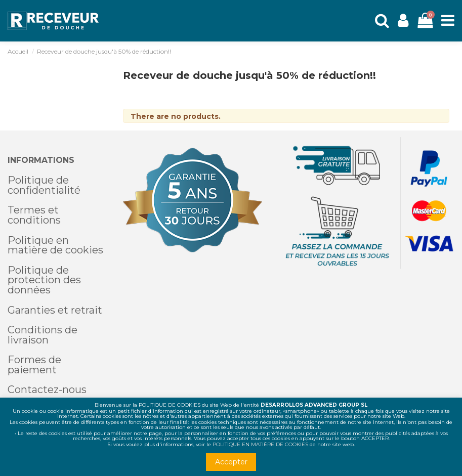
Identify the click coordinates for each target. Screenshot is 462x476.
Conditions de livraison (43, 335)
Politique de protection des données (44, 280)
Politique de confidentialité (44, 185)
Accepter (231, 462)
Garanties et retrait (55, 310)
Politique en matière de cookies (55, 245)
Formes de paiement (34, 365)
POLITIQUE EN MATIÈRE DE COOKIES (260, 444)
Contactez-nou (45, 390)
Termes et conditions (34, 215)
